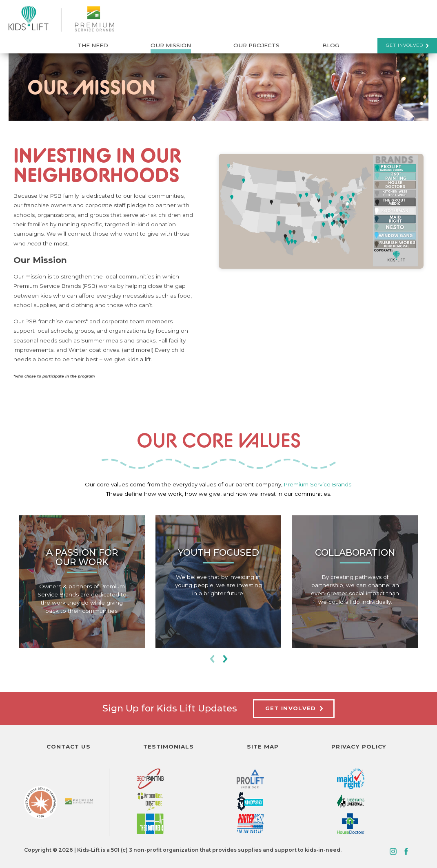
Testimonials (169, 747)
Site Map (263, 747)
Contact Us (69, 747)
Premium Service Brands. (318, 484)
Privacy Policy (359, 747)
